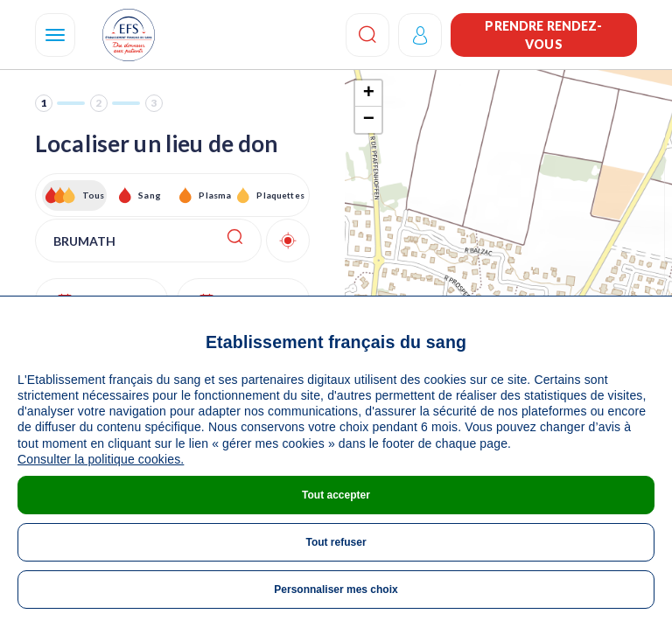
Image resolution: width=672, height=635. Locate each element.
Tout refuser (336, 542)
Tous (94, 195)
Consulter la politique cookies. (101, 459)
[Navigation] (55, 35)
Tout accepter (336, 495)
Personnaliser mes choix (336, 590)
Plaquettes (280, 195)
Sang (150, 195)
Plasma (215, 195)
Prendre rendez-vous (543, 35)
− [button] (369, 120)
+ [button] (369, 94)
